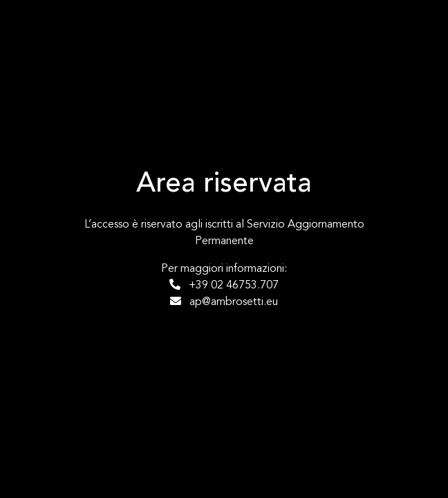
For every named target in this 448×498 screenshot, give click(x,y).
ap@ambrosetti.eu (224, 302)
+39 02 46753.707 (224, 285)
